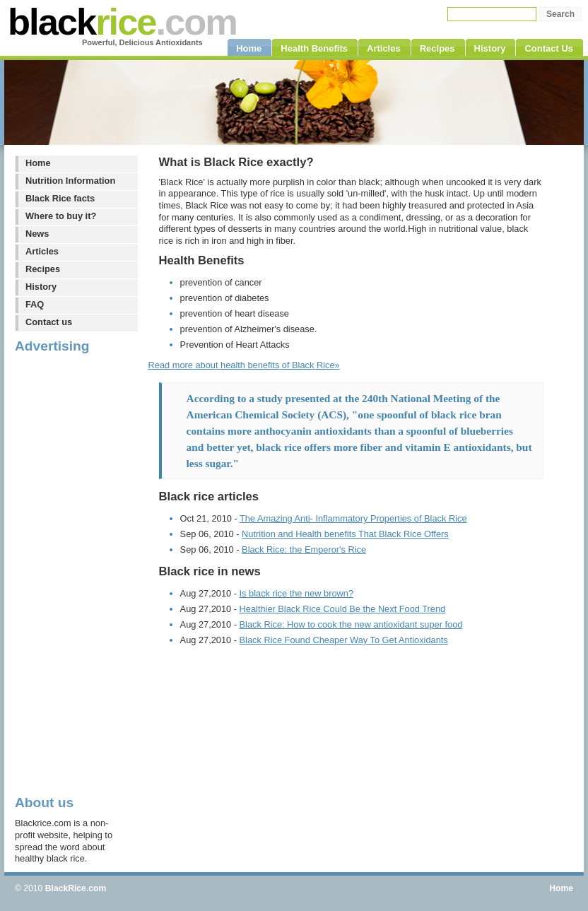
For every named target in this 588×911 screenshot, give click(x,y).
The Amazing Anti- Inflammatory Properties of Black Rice (353, 518)
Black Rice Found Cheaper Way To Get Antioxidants (344, 640)
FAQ (35, 304)
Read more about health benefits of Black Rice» (244, 365)
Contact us (49, 322)
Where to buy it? (61, 216)
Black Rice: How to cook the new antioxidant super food (351, 624)
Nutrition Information (70, 181)
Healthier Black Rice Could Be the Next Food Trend (343, 609)
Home (38, 163)
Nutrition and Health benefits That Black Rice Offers (345, 534)
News (37, 234)
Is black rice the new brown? (296, 593)
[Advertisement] (71, 573)
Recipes (43, 269)
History (41, 287)
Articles (42, 251)
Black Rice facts (60, 198)
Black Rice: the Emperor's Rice (304, 549)
